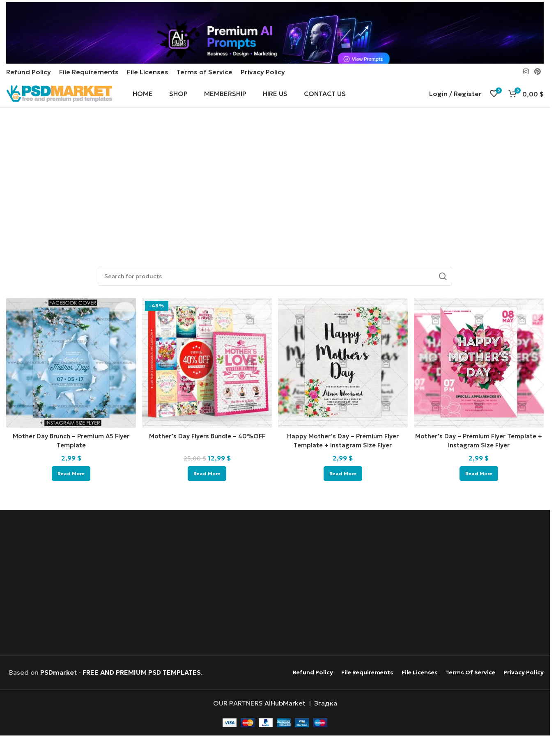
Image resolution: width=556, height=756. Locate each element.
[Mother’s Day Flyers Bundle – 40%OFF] (206, 384)
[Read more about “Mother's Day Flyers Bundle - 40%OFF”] (206, 493)
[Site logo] (59, 114)
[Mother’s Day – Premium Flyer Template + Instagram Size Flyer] (481, 384)
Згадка (326, 722)
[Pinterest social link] (538, 90)
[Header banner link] (275, 41)
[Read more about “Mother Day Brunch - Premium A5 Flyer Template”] (69, 493)
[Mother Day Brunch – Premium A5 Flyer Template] (69, 384)
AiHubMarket (285, 722)
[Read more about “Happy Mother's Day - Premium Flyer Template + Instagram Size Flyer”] (344, 493)
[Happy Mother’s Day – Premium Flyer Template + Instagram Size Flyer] (344, 384)
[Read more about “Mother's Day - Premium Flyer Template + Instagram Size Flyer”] (481, 493)
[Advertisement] (277, 206)
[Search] (275, 300)
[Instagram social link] (526, 90)
